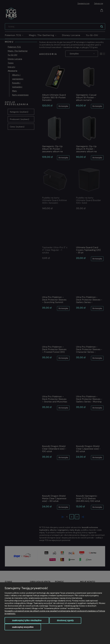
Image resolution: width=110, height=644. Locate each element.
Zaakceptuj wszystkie (23, 627)
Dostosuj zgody (65, 620)
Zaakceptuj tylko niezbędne (27, 620)
